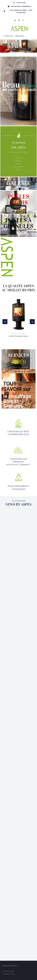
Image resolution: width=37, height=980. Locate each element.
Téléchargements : (18, 486)
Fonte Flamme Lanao (19, 336)
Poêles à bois (22, 333)
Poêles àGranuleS (18, 223)
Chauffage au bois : (18, 432)
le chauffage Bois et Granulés (17, 401)
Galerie (18, 183)
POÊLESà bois (19, 200)
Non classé (15, 333)
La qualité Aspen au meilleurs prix (18, 288)
